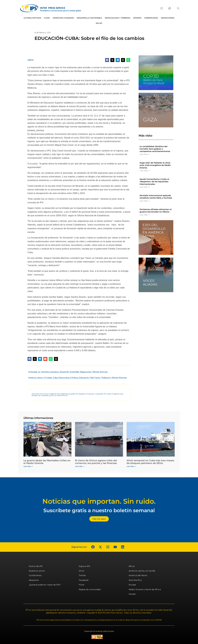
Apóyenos (34, 580)
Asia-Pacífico (135, 580)
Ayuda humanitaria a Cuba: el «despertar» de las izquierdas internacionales (154, 182)
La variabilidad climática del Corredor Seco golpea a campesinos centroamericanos (155, 149)
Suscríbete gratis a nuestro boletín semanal (99, 510)
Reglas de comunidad (90, 589)
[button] (178, 8)
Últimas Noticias (32, 18)
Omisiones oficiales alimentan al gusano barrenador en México (156, 211)
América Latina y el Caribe (40, 378)
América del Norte (138, 575)
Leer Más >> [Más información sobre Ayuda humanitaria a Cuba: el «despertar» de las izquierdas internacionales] (145, 187)
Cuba (55, 378)
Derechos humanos (63, 18)
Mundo (132, 594)
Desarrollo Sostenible (89, 18)
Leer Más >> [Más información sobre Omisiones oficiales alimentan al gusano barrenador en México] (145, 215)
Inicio (82, 571)
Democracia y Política (68, 378)
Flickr (82, 585)
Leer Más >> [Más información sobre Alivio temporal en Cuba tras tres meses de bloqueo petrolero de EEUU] (131, 466)
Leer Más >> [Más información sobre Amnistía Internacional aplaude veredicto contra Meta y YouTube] (145, 201)
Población (106, 378)
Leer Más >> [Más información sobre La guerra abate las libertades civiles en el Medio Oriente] (28, 466)
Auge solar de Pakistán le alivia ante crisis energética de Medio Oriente (155, 165)
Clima (47, 18)
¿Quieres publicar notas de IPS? (45, 585)
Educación (84, 378)
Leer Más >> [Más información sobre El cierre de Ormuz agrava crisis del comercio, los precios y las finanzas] (80, 466)
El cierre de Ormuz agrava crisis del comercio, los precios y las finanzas (96, 462)
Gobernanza (151, 18)
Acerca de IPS (36, 566)
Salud (99, 23)
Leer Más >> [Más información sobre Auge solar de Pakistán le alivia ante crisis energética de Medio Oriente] (145, 171)
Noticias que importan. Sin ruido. (99, 501)
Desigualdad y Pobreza (118, 18)
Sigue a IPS (85, 566)
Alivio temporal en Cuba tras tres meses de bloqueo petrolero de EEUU (150, 462)
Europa (132, 585)
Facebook (84, 580)
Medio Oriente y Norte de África (145, 589)
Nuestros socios (37, 571)
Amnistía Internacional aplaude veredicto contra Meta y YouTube (156, 197)
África (132, 566)
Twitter (82, 575)
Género (137, 18)
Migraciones (168, 18)
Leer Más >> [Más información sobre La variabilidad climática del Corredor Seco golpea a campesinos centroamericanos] (145, 154)
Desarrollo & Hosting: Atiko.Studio (99, 631)
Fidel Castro (95, 378)
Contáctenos (35, 575)
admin (31, 60)
